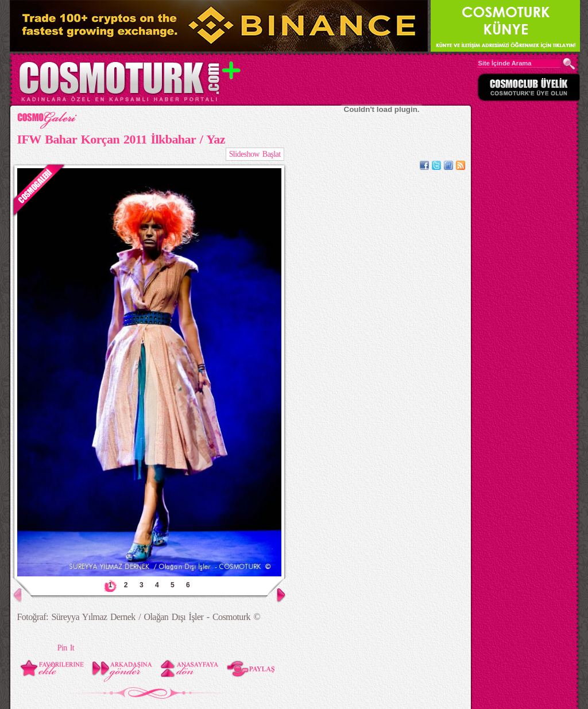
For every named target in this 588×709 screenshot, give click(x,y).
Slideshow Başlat (255, 154)
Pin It (66, 648)
